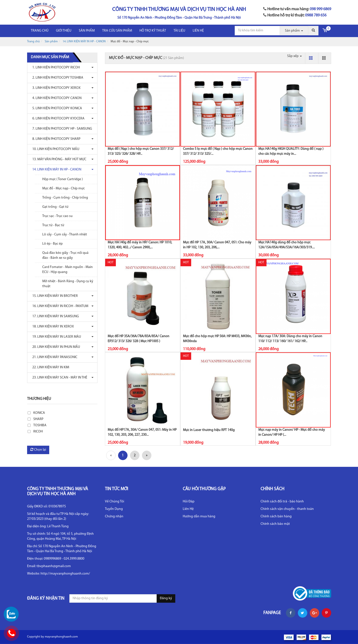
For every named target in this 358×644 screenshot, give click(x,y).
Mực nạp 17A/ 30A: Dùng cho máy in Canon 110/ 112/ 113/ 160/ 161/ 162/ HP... (290, 339)
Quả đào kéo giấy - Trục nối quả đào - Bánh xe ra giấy (65, 255)
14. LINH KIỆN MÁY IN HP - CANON (84, 42)
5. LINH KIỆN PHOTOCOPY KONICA (56, 108)
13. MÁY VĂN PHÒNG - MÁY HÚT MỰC (58, 159)
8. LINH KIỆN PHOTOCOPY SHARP (55, 139)
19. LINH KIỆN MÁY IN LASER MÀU (55, 337)
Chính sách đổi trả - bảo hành (282, 502)
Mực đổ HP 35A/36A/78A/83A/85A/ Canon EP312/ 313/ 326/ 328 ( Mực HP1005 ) (138, 339)
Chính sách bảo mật (275, 524)
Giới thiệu (64, 31)
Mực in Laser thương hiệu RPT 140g (209, 430)
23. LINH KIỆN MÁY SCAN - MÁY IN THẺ (59, 378)
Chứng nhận (114, 516)
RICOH (38, 432)
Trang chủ (40, 31)
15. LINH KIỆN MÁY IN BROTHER (54, 296)
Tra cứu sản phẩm (117, 31)
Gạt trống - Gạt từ (55, 207)
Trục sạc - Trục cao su (57, 216)
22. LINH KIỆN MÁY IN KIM (49, 367)
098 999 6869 (320, 9)
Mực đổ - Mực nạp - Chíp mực (64, 188)
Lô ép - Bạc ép (52, 244)
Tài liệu (179, 31)
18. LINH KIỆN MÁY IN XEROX (52, 327)
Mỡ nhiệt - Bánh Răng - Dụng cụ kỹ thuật (68, 284)
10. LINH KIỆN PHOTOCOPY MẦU (55, 149)
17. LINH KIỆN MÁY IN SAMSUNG (54, 316)
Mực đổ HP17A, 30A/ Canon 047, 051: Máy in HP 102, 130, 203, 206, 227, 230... (142, 432)
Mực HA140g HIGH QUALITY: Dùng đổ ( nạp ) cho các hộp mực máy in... (291, 151)
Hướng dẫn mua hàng (199, 516)
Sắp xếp (294, 56)
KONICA (39, 413)
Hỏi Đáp (189, 502)
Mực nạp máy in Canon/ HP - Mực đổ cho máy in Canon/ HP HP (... (292, 432)
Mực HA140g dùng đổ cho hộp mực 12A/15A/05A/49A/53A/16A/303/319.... (287, 245)
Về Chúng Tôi (114, 502)
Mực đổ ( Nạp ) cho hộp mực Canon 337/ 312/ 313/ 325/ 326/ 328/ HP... (141, 151)
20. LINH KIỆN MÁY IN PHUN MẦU (55, 347)
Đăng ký (166, 598)
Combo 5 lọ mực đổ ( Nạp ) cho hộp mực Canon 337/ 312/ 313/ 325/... (218, 151)
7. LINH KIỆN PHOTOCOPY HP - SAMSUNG (61, 129)
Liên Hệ (188, 509)
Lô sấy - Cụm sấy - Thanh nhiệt (65, 235)
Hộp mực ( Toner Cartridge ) (63, 179)
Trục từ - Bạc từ (53, 225)
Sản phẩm (87, 31)
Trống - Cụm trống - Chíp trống (65, 198)
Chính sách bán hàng (276, 516)
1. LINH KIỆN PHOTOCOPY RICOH (55, 68)
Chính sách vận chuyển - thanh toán (287, 509)
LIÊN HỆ (198, 31)
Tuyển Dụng (114, 509)
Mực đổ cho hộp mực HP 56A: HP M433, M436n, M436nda (217, 339)
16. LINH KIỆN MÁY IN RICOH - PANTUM (59, 306)
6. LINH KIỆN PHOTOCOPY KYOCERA (57, 119)
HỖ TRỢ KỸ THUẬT (153, 31)
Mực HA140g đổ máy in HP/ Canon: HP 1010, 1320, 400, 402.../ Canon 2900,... (140, 245)
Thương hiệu (39, 399)
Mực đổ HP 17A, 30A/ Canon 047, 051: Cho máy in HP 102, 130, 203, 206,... (217, 245)
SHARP (38, 419)
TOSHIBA (40, 425)
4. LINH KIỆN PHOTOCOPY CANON (56, 98)
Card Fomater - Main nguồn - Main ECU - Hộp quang (67, 270)
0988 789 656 (316, 15)
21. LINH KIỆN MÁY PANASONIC (54, 357)
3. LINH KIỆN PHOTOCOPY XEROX (55, 88)
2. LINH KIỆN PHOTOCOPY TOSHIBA (57, 78)
